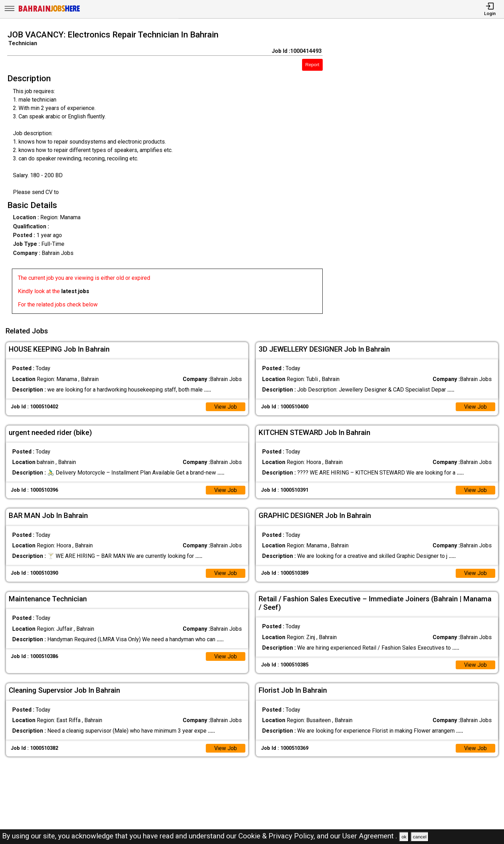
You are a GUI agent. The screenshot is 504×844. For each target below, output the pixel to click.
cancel (420, 837)
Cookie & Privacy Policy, (278, 836)
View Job (225, 406)
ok (404, 837)
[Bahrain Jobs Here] (49, 11)
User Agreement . (370, 836)
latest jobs (75, 291)
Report (312, 65)
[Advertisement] (420, 174)
